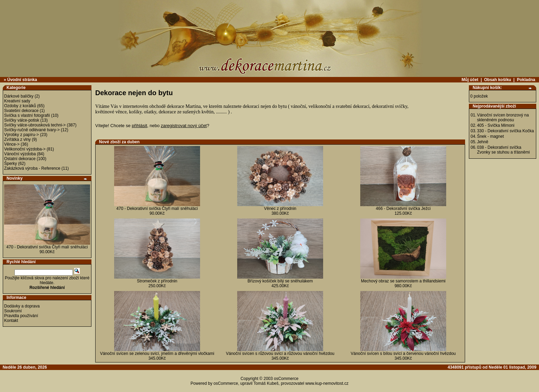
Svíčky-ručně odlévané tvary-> (32, 130)
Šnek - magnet (491, 136)
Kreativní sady (17, 101)
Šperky (10, 164)
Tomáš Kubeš (266, 383)
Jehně (483, 142)
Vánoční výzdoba (20, 154)
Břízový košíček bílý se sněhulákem (280, 281)
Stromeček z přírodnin (157, 281)
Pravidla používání (21, 316)
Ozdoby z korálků (20, 106)
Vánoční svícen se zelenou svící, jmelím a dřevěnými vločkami (157, 354)
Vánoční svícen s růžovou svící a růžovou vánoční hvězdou (280, 354)
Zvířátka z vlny (17, 139)
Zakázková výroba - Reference (32, 168)
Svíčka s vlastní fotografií (27, 115)
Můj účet (470, 80)
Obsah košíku (498, 80)
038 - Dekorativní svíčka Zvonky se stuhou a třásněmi (503, 150)
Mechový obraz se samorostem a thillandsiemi (403, 281)
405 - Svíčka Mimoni (496, 125)
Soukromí (13, 311)
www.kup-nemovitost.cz (327, 383)
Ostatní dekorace (20, 159)
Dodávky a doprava (22, 306)
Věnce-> (12, 144)
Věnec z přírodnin (280, 209)
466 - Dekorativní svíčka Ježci (403, 209)
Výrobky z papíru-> (21, 135)
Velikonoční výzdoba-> (25, 149)
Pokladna (526, 80)
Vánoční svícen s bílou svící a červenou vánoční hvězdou (403, 354)
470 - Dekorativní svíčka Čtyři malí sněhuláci (47, 247)
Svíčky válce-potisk (22, 120)
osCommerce (286, 379)
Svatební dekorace (21, 111)
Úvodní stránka (22, 80)
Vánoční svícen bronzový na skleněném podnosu (503, 117)
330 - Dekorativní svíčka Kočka (505, 131)
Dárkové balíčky (19, 96)
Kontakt (11, 321)
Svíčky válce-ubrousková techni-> (35, 125)
